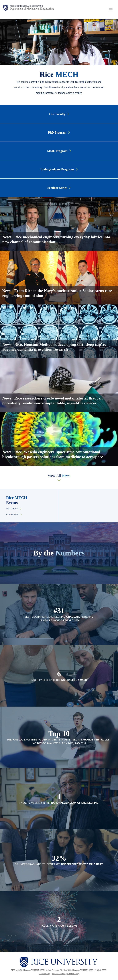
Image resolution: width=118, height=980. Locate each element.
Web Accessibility (59, 974)
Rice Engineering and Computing (26, 6)
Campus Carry (73, 974)
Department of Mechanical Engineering (32, 9)
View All (59, 476)
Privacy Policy (44, 974)
